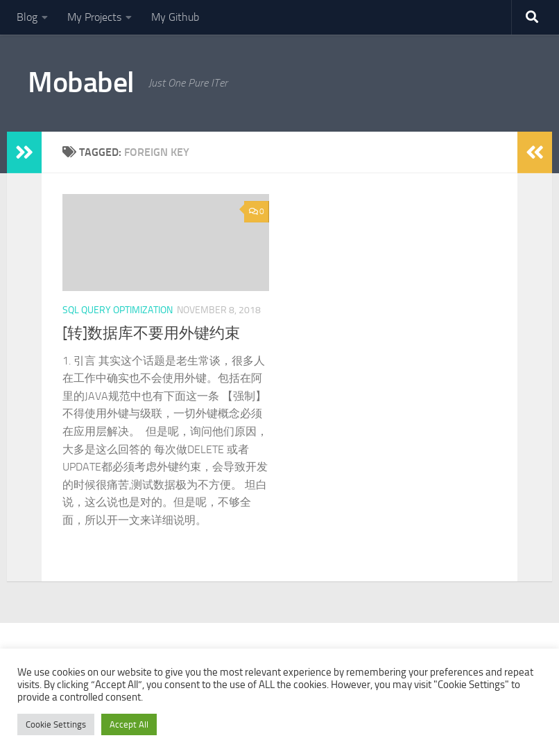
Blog (27, 17)
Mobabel (81, 82)
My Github (175, 17)
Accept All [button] (129, 724)
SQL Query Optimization (118, 310)
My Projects (94, 17)
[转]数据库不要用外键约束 (151, 333)
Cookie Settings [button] (56, 724)
